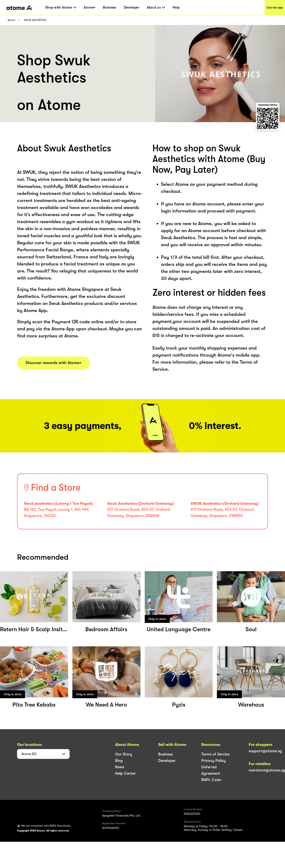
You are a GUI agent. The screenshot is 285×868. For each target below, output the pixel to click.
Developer (132, 7)
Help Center (125, 773)
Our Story (124, 754)
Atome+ (90, 7)
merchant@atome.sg (267, 770)
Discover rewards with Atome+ (54, 363)
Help (176, 7)
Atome (11, 20)
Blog (119, 761)
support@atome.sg (265, 751)
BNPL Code (211, 780)
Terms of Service (215, 754)
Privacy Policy (213, 761)
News (120, 767)
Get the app (275, 7)
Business (110, 7)
